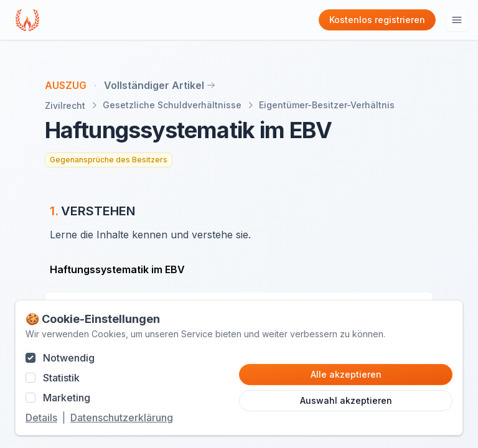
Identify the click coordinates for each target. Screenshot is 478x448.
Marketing (67, 398)
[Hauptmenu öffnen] (457, 20)
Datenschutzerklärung (122, 418)
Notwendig (69, 358)
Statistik (61, 378)
